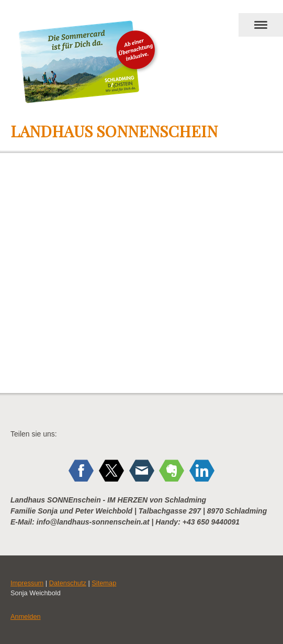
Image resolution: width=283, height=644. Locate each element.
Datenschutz (68, 583)
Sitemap (104, 583)
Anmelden (26, 616)
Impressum (27, 583)
